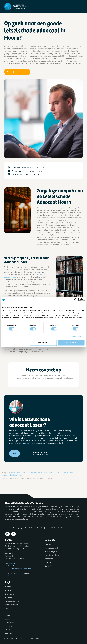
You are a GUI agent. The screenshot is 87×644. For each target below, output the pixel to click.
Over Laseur (50, 563)
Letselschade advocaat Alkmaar (50, 473)
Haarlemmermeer (10, 602)
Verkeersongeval (51, 548)
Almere (8, 591)
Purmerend (10, 623)
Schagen (8, 627)
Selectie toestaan (43, 343)
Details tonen (76, 336)
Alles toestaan (71, 343)
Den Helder (10, 594)
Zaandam (9, 634)
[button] (81, 7)
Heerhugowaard (10, 605)
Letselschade (50, 545)
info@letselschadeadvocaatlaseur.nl (19, 569)
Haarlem (8, 598)
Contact (48, 566)
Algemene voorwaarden (13, 639)
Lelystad (8, 619)
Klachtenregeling (32, 639)
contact (27, 443)
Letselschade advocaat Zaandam (23, 473)
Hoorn (8, 612)
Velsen (8, 630)
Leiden (8, 616)
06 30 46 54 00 (11, 566)
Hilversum (9, 609)
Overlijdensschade (52, 556)
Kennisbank (49, 559)
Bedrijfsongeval (51, 552)
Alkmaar (8, 587)
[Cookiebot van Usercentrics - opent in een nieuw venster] (76, 300)
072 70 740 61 (10, 564)
